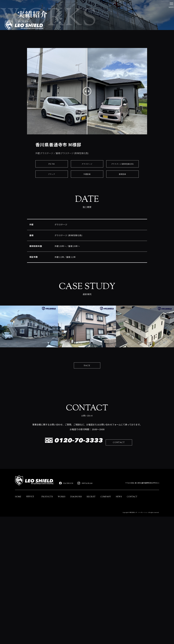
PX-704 (52, 209)
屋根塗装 (122, 219)
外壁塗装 (87, 219)
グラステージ (87, 209)
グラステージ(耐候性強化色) (122, 209)
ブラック (52, 219)
